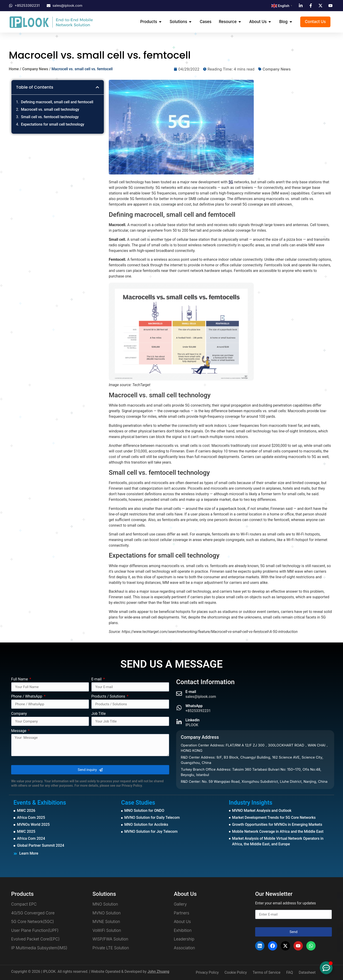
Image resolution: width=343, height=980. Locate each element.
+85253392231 (198, 711)
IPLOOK (192, 725)
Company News (35, 69)
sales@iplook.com (201, 697)
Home (14, 69)
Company (19, 714)
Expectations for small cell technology (53, 124)
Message (19, 731)
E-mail (97, 679)
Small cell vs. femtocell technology (50, 117)
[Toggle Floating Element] (326, 968)
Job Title (99, 714)
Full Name (20, 679)
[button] (97, 87)
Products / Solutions (109, 697)
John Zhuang (158, 972)
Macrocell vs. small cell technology (50, 109)
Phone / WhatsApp (27, 697)
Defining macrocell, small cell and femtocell (57, 102)
